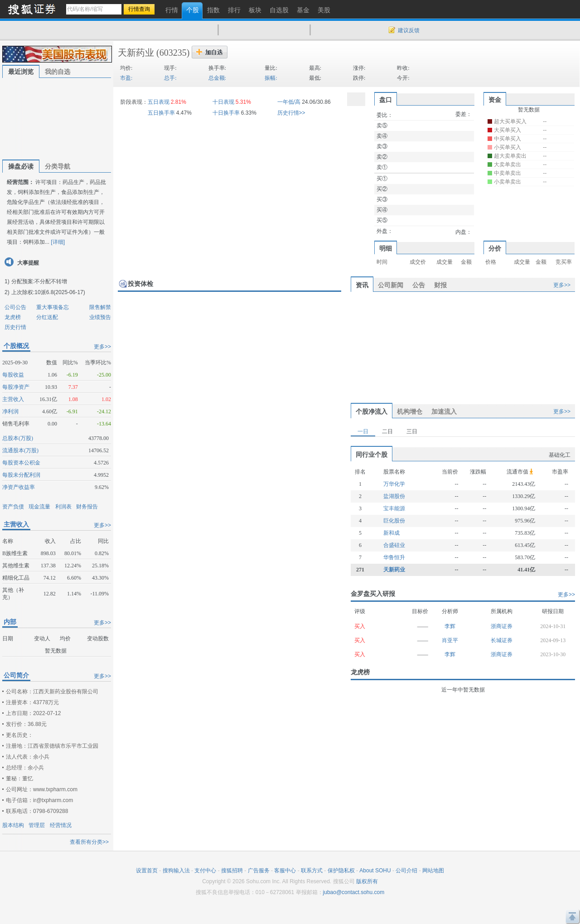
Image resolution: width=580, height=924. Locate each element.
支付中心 (205, 871)
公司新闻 (391, 285)
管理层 (37, 825)
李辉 (450, 626)
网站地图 (433, 871)
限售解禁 (100, 307)
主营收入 (13, 399)
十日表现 (223, 102)
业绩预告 (100, 317)
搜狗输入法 (176, 871)
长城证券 (502, 640)
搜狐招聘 (232, 871)
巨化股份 (394, 521)
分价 (495, 248)
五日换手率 (161, 113)
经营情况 (61, 825)
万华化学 (394, 484)
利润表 (63, 507)
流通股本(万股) (20, 450)
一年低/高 (289, 102)
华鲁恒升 (394, 557)
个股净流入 (372, 411)
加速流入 (444, 411)
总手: (170, 78)
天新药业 (136, 53)
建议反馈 (409, 30)
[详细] (58, 242)
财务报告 (87, 507)
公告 (419, 285)
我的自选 (58, 72)
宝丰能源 (394, 508)
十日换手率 (226, 113)
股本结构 (13, 825)
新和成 (391, 533)
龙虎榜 (13, 317)
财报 (440, 285)
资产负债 (13, 507)
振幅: (271, 78)
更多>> (102, 347)
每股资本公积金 (21, 463)
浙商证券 (502, 626)
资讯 (362, 285)
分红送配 (47, 317)
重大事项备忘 (53, 307)
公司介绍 (406, 871)
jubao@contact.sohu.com (354, 892)
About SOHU (375, 871)
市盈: (126, 78)
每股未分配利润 (21, 475)
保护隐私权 (341, 871)
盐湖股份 (394, 496)
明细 (386, 248)
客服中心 (285, 871)
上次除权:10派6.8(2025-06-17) (48, 292)
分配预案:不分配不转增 (39, 281)
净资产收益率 (19, 487)
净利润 (10, 411)
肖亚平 (450, 640)
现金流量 (39, 507)
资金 (495, 100)
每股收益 (13, 375)
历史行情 (15, 327)
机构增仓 (410, 411)
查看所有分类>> (89, 842)
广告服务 (259, 871)
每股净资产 (16, 387)
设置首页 (147, 871)
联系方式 (312, 871)
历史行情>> (291, 113)
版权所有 (367, 881)
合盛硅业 (394, 545)
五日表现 (159, 102)
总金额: (217, 78)
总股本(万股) (18, 438)
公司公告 (15, 307)
